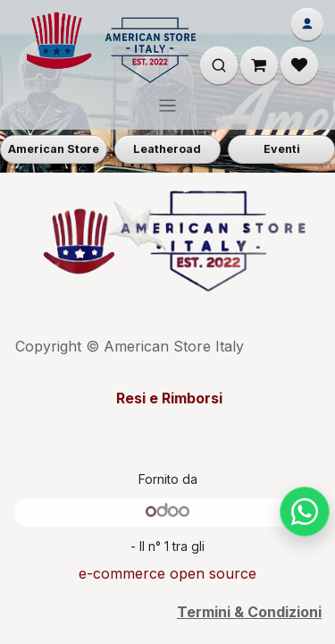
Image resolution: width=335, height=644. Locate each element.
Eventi (282, 149)
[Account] (307, 24)
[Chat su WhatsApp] (305, 512)
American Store (54, 149)
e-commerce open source (167, 573)
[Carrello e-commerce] (259, 65)
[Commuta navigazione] (167, 105)
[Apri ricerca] (219, 65)
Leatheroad (167, 149)
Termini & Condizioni (249, 612)
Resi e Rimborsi (167, 398)
